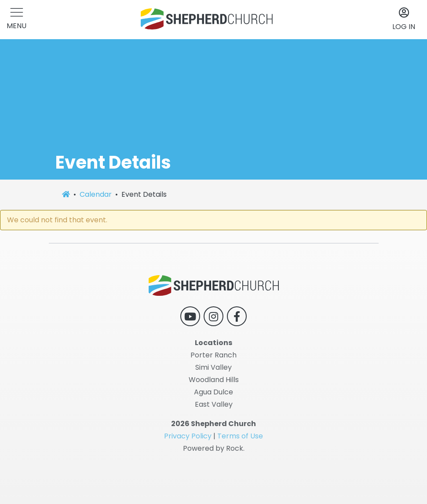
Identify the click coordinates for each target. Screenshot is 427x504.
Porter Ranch (213, 355)
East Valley (214, 404)
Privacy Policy (188, 436)
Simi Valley (213, 367)
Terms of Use (240, 436)
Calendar (96, 194)
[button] (16, 20)
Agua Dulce (213, 392)
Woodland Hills (214, 380)
